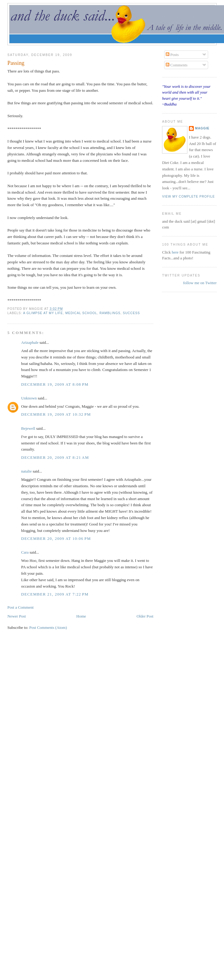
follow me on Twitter (200, 283)
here (176, 252)
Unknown (29, 398)
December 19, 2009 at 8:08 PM (55, 384)
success (131, 313)
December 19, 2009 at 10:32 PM (56, 414)
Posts (172, 55)
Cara (25, 552)
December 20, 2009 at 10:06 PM (56, 538)
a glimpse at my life (43, 313)
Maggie (202, 128)
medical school (81, 313)
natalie (26, 471)
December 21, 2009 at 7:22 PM (55, 594)
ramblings (110, 313)
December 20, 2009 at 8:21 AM (55, 457)
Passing (16, 63)
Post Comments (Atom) (48, 627)
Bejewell (28, 428)
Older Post (145, 616)
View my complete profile (188, 197)
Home (81, 616)
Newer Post (16, 616)
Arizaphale (30, 342)
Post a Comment (20, 607)
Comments (177, 65)
